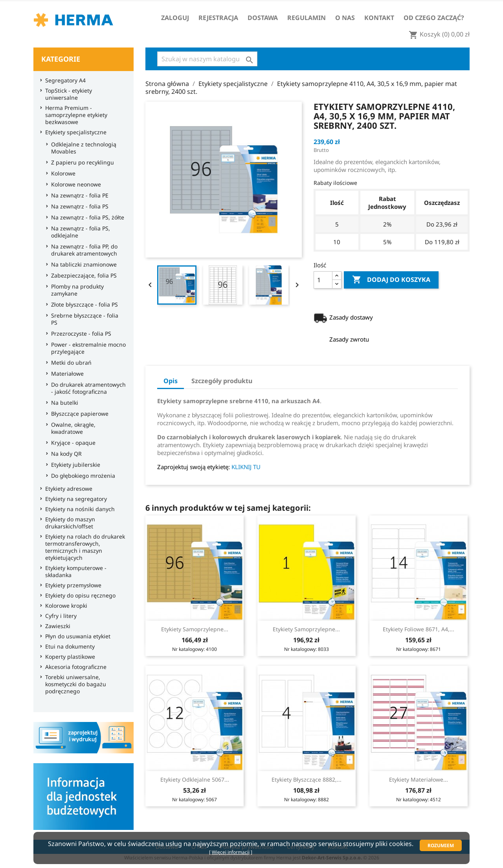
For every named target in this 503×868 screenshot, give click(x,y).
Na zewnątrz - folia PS (78, 206)
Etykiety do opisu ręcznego (78, 596)
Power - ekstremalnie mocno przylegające (86, 348)
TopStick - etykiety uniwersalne (67, 94)
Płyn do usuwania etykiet (76, 636)
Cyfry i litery (59, 616)
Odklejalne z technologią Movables (82, 148)
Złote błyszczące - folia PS (83, 305)
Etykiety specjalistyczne (74, 132)
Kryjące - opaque (71, 443)
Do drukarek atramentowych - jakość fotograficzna (86, 388)
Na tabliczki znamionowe (82, 265)
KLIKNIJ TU (246, 467)
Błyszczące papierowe (78, 414)
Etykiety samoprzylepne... (195, 629)
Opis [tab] (171, 381)
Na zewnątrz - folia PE (78, 196)
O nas (345, 18)
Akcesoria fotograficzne (74, 667)
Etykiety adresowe (67, 489)
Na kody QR (64, 454)
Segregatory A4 (63, 80)
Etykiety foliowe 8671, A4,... (419, 629)
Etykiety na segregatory (74, 499)
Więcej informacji (231, 852)
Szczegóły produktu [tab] (222, 381)
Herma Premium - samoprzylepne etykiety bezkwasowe (74, 115)
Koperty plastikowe (68, 657)
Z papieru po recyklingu (81, 163)
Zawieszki (56, 626)
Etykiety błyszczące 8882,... (307, 779)
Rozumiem (441, 845)
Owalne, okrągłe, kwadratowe (71, 428)
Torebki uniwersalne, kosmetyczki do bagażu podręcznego (74, 684)
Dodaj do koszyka (391, 280)
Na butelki (63, 403)
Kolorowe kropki (64, 606)
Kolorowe (61, 174)
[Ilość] (323, 280)
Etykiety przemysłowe (71, 585)
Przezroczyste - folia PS (79, 334)
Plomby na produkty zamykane (75, 290)
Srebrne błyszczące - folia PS (83, 319)
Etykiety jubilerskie (74, 465)
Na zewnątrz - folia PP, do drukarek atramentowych (82, 250)
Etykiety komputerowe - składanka (74, 572)
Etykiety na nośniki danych (78, 509)
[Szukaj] (207, 59)
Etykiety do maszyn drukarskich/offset (68, 523)
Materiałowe (65, 374)
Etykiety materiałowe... (419, 779)
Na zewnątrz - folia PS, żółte (86, 217)
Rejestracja (218, 18)
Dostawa (263, 18)
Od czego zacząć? (434, 18)
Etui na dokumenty (68, 647)
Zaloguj (175, 18)
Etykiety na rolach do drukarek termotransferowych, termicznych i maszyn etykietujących (83, 547)
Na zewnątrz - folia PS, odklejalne (79, 232)
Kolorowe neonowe (74, 185)
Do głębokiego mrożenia (81, 476)
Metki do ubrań (69, 363)
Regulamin (307, 18)
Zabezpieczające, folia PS (82, 276)
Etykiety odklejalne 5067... (195, 779)
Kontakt (379, 18)
